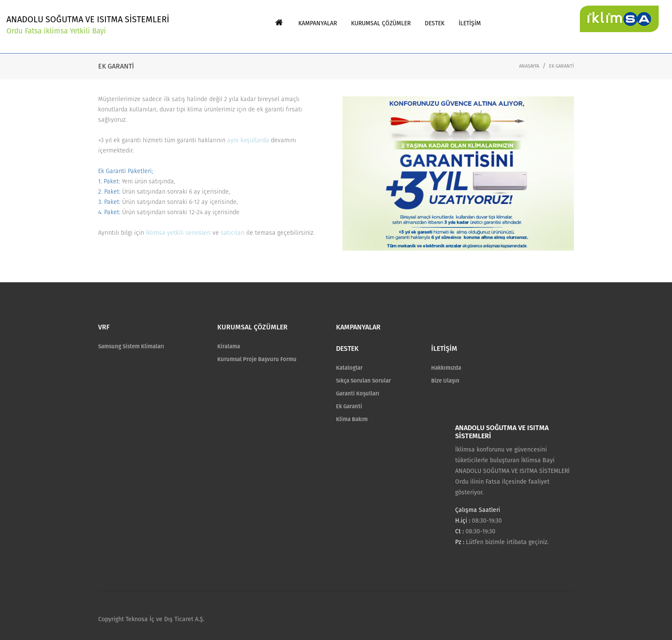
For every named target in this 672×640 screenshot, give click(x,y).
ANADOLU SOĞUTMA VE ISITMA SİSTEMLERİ (88, 25)
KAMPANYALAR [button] (318, 23)
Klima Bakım (352, 419)
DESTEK (347, 348)
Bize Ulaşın (445, 381)
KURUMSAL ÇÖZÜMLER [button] (381, 23)
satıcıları (233, 233)
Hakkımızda (446, 368)
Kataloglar (349, 368)
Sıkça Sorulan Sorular (363, 381)
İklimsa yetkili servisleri (178, 233)
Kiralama (229, 346)
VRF (104, 327)
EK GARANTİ (561, 66)
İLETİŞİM (444, 348)
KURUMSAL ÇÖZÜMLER (252, 327)
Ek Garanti (349, 406)
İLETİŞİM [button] (470, 23)
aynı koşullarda (248, 140)
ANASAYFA (529, 66)
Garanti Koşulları (358, 393)
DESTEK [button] (435, 23)
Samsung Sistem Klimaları (131, 346)
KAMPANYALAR (358, 327)
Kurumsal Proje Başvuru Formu (257, 359)
